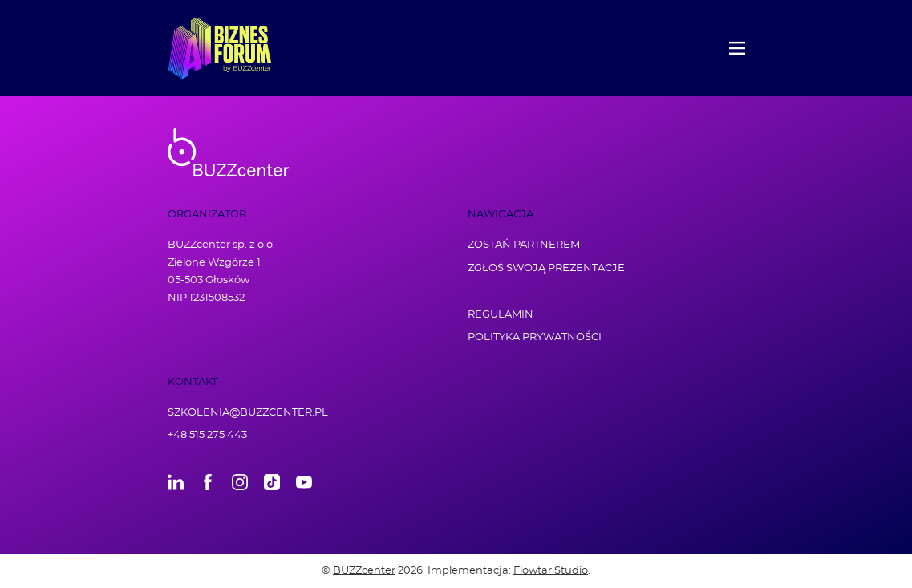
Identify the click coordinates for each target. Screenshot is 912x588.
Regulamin (501, 315)
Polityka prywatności (535, 337)
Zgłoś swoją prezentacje (546, 268)
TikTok (272, 482)
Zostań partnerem (524, 245)
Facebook (208, 482)
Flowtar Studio (551, 571)
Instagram (240, 482)
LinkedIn (176, 482)
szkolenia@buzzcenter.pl (248, 413)
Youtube (304, 482)
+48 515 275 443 (207, 435)
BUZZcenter (364, 571)
